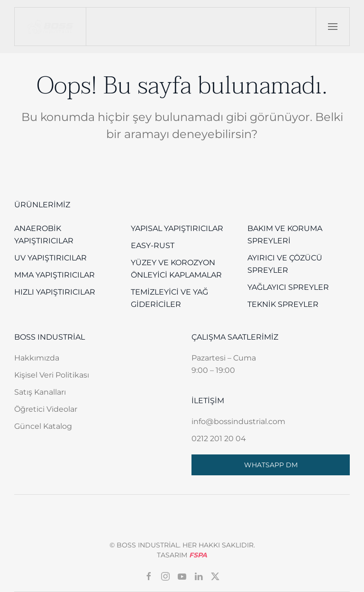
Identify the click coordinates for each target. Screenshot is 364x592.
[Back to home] (50, 27)
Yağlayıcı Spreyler (288, 287)
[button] (332, 27)
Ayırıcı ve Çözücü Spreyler (285, 264)
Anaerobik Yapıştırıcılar (44, 235)
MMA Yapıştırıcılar (55, 275)
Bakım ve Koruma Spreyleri (285, 235)
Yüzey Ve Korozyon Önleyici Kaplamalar (176, 269)
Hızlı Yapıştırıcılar (55, 292)
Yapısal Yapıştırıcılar (177, 228)
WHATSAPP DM (271, 465)
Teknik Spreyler (283, 304)
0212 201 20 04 (219, 439)
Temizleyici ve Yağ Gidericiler (169, 298)
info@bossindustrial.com (238, 421)
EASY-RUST (153, 245)
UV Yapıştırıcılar (50, 258)
